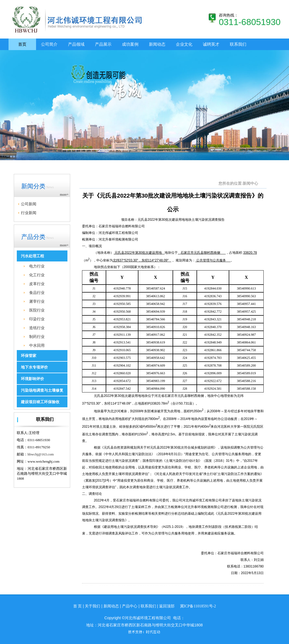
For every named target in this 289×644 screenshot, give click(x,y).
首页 (22, 44)
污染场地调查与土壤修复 (42, 390)
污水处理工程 (32, 256)
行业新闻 (29, 213)
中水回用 (37, 345)
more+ (64, 195)
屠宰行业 (37, 301)
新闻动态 (157, 44)
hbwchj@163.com (41, 454)
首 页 (78, 606)
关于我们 (92, 606)
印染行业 (37, 319)
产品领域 (76, 44)
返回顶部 (167, 606)
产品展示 (103, 44)
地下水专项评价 (34, 367)
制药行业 (37, 337)
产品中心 (130, 606)
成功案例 (130, 44)
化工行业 (37, 275)
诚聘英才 (211, 44)
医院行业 (37, 310)
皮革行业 (37, 284)
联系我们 (238, 44)
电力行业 (37, 266)
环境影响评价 (32, 379)
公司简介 (49, 44)
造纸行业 (37, 328)
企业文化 (184, 44)
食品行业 (37, 293)
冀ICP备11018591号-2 (198, 606)
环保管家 (29, 356)
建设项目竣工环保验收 (40, 402)
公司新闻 (29, 204)
